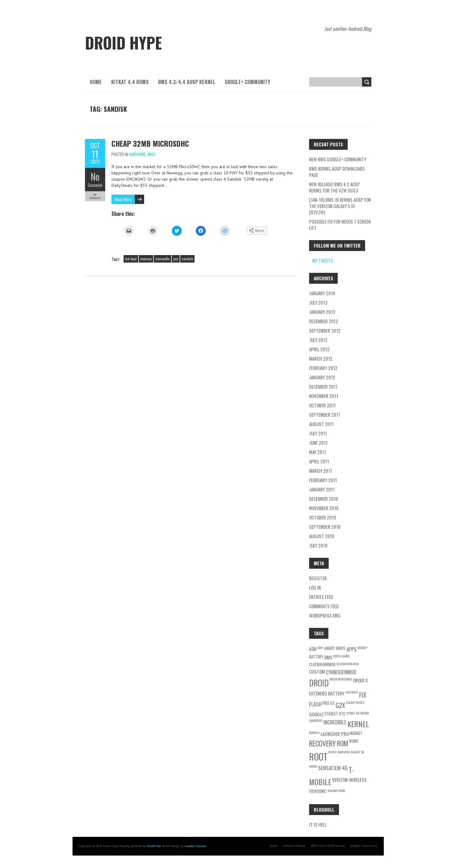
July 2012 (318, 340)
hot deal (131, 259)
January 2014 (322, 293)
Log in (315, 587)
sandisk (187, 259)
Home (96, 82)
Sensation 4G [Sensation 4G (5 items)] (333, 768)
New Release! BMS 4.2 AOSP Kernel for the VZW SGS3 (334, 187)
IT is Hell (318, 824)
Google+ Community (247, 82)
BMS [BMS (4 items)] (328, 657)
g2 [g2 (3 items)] (332, 703)
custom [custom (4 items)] (317, 671)
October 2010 (323, 517)
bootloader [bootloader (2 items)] (341, 656)
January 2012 (322, 377)
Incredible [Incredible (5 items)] (335, 722)
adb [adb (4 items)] (313, 649)
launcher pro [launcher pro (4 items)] (335, 734)
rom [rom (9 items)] (343, 743)
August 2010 (322, 536)
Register (318, 578)
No (95, 176)
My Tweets (323, 260)
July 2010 (318, 545)
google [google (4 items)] (316, 714)
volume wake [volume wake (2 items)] (336, 790)
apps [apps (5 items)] (352, 649)
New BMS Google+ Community (338, 159)
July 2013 (318, 302)
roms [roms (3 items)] (354, 741)
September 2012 (325, 330)
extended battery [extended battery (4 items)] (327, 693)
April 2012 (319, 349)
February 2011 (323, 480)
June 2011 (318, 443)
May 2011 (317, 452)
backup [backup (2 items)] (362, 647)
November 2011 (324, 396)
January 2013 (322, 312)
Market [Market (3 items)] (356, 733)
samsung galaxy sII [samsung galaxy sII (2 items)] (351, 752)
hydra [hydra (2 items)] (351, 713)
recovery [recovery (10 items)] (322, 743)
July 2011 (318, 433)
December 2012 (324, 321)
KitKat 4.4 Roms (130, 82)
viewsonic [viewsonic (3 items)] (318, 791)
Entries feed (321, 597)
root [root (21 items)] (318, 756)
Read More (123, 199)
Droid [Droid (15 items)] (319, 683)
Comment (95, 185)
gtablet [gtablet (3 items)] (331, 714)
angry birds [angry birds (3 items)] (335, 648)
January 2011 (322, 489)
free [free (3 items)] (326, 703)
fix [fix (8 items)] (363, 695)
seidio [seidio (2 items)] (313, 766)
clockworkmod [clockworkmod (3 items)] (322, 664)
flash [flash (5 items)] (315, 704)
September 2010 (325, 527)
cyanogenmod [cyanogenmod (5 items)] (341, 672)
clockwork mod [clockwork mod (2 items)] (348, 664)
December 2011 (323, 387)
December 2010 (324, 499)
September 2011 (324, 415)
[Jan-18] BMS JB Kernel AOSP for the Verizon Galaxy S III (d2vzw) (340, 206)
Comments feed (324, 606)
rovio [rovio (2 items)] (332, 752)
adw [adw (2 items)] (320, 647)
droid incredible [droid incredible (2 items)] (341, 679)
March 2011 (320, 471)
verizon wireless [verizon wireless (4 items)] (349, 780)
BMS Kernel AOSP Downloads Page (337, 172)
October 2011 (322, 405)
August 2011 (321, 424)
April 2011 (319, 461)
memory (146, 259)
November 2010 (324, 508)
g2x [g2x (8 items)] (340, 705)
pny (176, 259)
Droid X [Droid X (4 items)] (360, 680)
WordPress (154, 846)
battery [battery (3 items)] (316, 657)
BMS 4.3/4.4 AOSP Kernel (187, 82)
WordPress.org (325, 615)
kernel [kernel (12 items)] (358, 724)
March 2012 (321, 358)
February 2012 (323, 368)
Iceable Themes (195, 846)
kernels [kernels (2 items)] (314, 733)
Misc (152, 154)
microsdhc (162, 259)
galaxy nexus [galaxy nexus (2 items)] (355, 702)
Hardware (137, 154)
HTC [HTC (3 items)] (342, 714)
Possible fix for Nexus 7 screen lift (340, 225)
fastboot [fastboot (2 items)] (352, 692)
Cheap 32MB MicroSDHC (150, 143)
